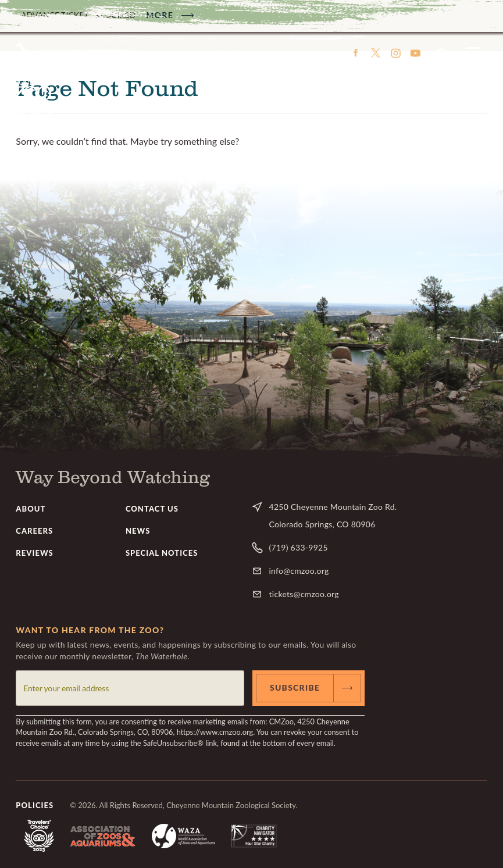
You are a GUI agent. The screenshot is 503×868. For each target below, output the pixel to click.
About (31, 509)
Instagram (395, 53)
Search (442, 53)
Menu (473, 53)
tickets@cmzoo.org (304, 594)
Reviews (35, 553)
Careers (34, 531)
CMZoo (33, 87)
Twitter (376, 53)
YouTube (415, 53)
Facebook (356, 53)
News (138, 531)
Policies (35, 805)
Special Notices (162, 553)
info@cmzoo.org (299, 571)
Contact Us (152, 509)
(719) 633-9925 (298, 547)
